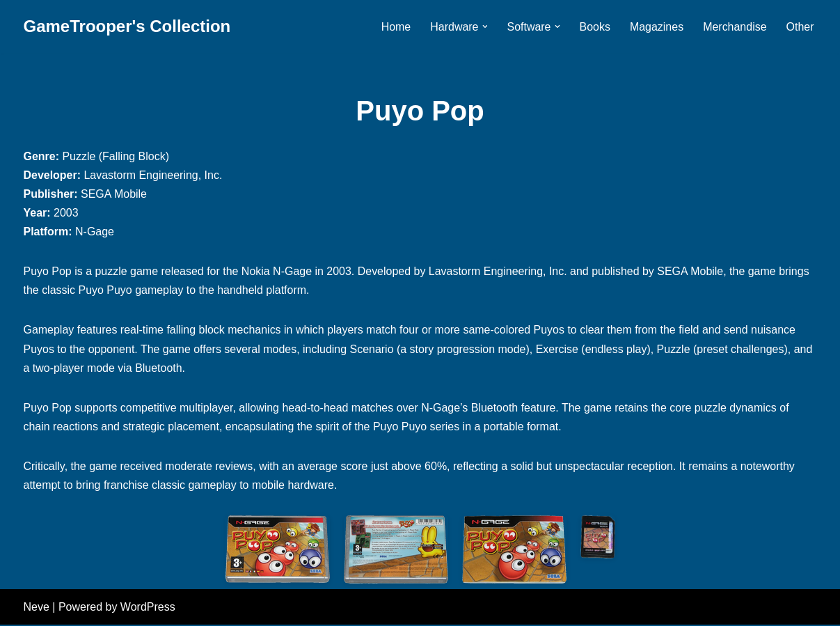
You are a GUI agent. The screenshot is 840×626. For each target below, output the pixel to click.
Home (396, 27)
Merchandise (735, 27)
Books (594, 27)
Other (800, 27)
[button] (484, 26)
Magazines (657, 27)
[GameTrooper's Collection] (127, 27)
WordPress (148, 608)
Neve (37, 608)
